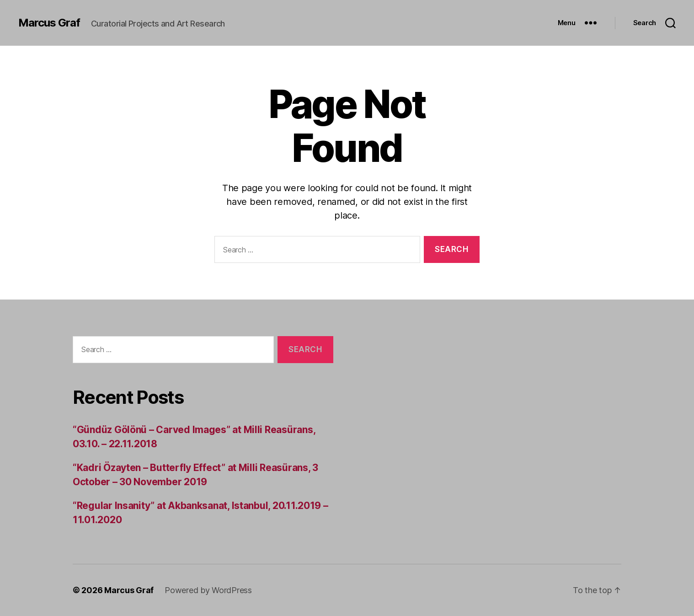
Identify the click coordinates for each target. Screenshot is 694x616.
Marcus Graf (49, 23)
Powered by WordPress (208, 590)
